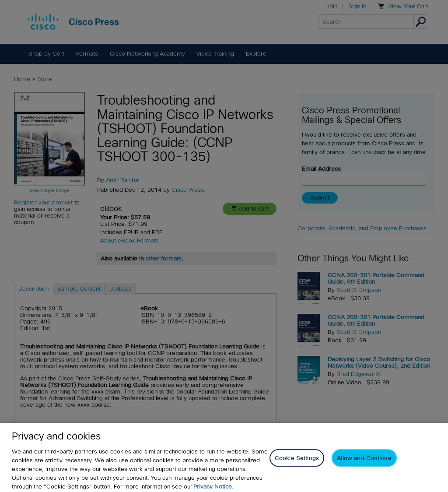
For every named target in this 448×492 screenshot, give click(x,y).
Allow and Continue (364, 473)
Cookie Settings (297, 473)
